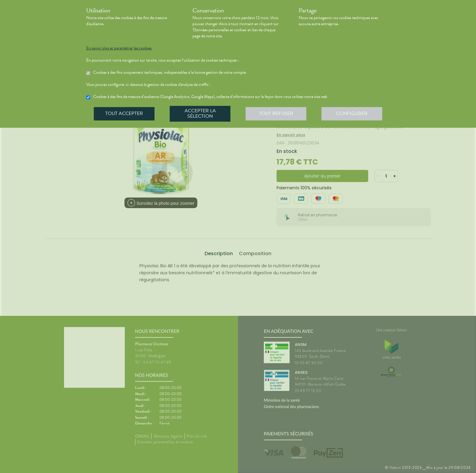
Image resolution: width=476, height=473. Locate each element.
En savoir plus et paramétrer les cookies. (119, 48)
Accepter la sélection (200, 113)
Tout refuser (276, 113)
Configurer (352, 113)
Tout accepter (124, 113)
